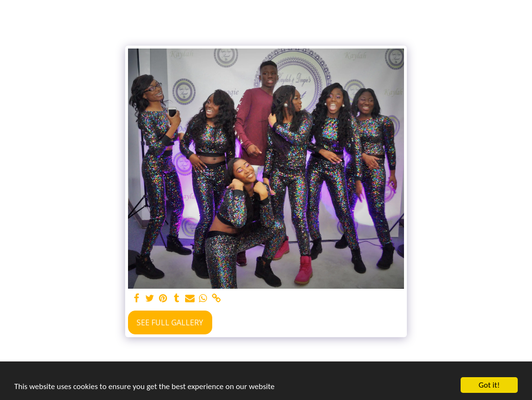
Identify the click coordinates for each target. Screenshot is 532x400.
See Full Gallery (170, 322)
